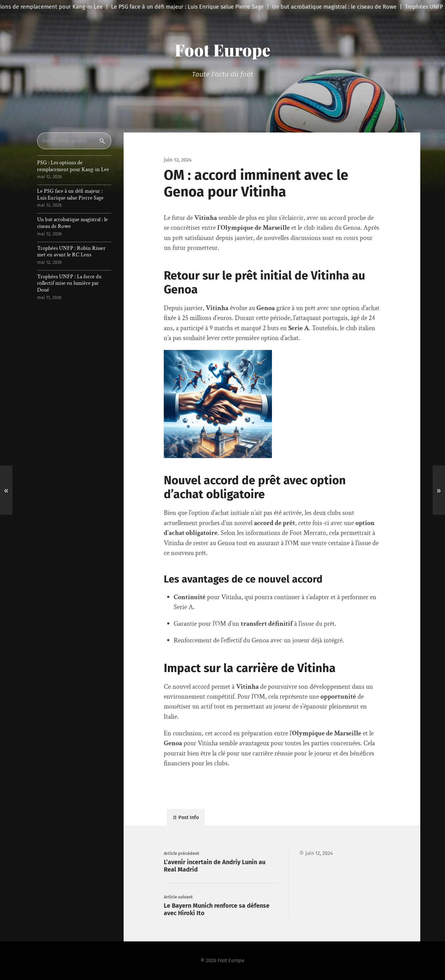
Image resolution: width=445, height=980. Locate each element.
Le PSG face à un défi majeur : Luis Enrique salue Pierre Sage (70, 194)
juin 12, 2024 (319, 853)
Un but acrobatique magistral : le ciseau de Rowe (72, 223)
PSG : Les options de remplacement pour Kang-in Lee (73, 166)
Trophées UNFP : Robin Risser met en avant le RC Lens (71, 252)
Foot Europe (222, 50)
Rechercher (104, 141)
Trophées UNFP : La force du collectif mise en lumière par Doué (69, 283)
